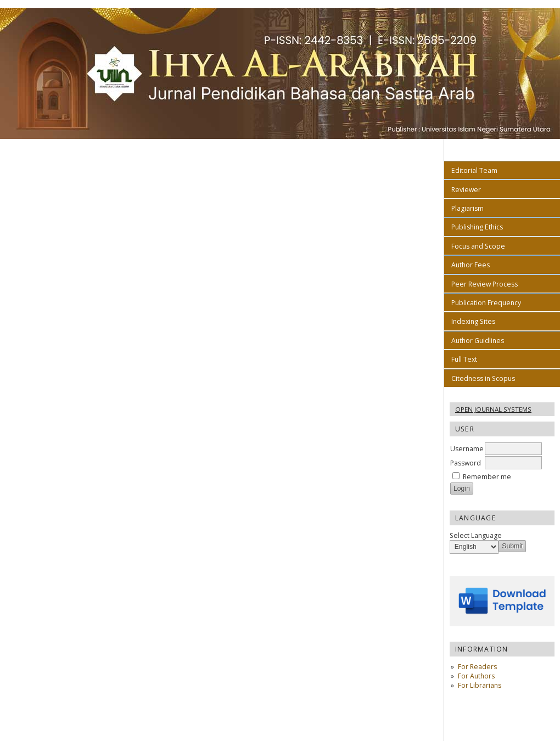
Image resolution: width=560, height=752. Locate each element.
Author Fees (471, 265)
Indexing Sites (473, 321)
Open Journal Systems (493, 409)
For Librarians (480, 685)
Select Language (476, 535)
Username (467, 449)
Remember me (487, 477)
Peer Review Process (485, 284)
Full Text (464, 359)
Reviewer (466, 190)
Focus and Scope (478, 246)
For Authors (476, 676)
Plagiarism (467, 208)
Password (466, 463)
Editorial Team (474, 170)
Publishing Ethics (477, 227)
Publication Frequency (486, 303)
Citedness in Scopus (483, 378)
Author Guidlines (478, 341)
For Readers (477, 667)
